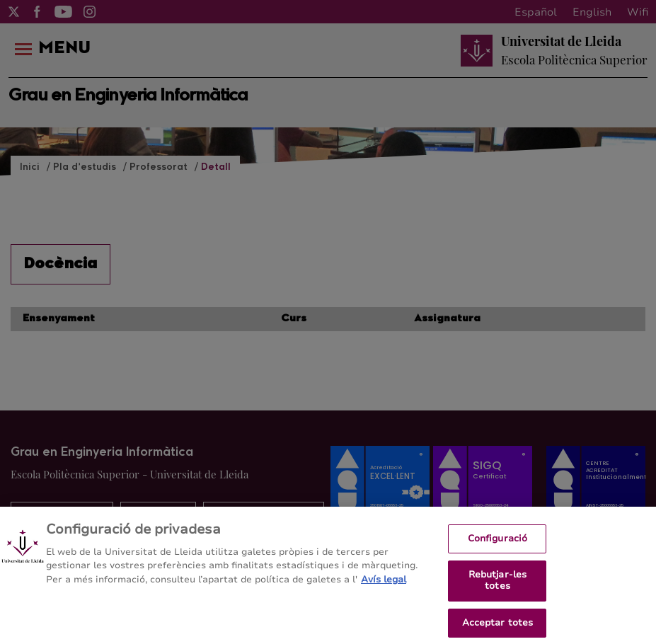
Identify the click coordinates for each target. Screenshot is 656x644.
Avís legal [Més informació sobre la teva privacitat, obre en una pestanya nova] (384, 585)
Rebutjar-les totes (498, 587)
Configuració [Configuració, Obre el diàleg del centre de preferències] (498, 544)
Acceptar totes (498, 628)
